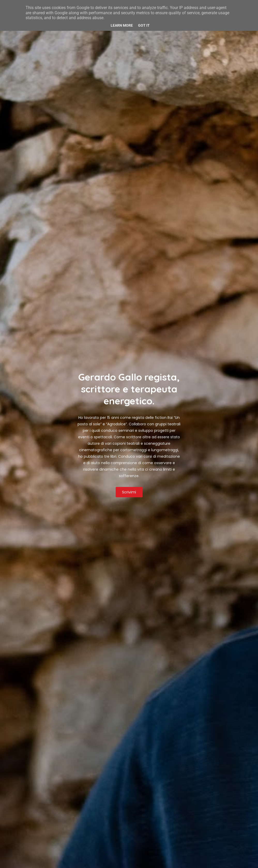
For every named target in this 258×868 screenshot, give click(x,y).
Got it (144, 25)
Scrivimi (129, 492)
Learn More (122, 25)
